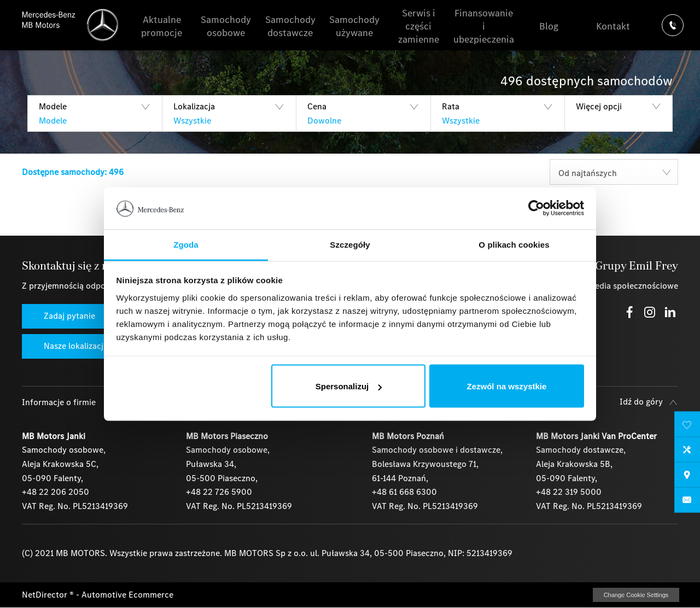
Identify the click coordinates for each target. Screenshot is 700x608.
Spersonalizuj (349, 386)
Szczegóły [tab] (350, 244)
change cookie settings (636, 595)
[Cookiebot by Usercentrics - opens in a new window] (536, 208)
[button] (95, 113)
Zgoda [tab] (186, 244)
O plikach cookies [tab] (514, 244)
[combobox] (614, 172)
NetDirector (46, 595)
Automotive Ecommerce (127, 595)
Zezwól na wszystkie (506, 386)
